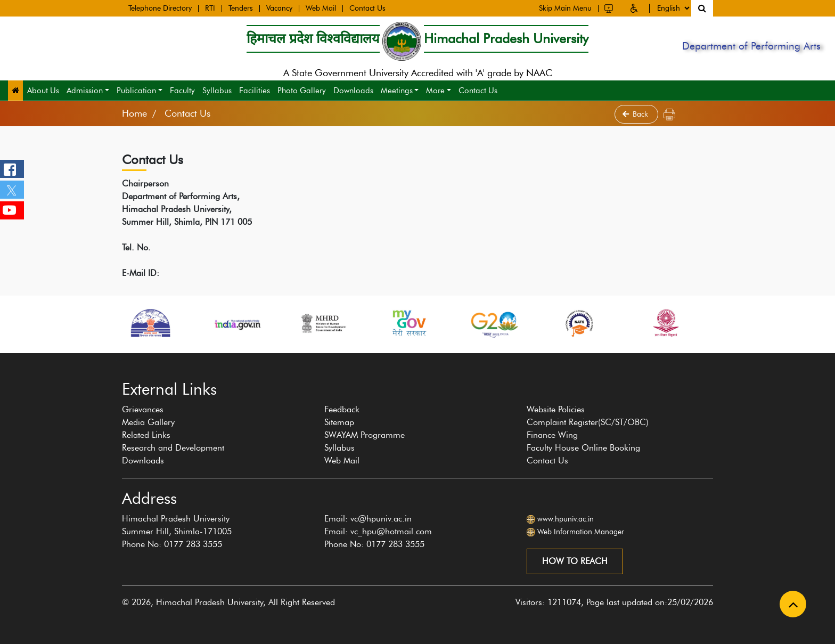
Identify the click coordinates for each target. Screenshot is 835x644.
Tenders (241, 7)
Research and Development (173, 448)
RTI (210, 7)
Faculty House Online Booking (583, 448)
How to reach (575, 561)
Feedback (342, 409)
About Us (43, 91)
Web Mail (321, 7)
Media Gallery (148, 422)
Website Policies (556, 409)
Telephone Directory (160, 7)
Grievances (143, 409)
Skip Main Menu (565, 6)
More (435, 91)
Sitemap (339, 422)
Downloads (353, 91)
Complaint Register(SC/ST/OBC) (588, 422)
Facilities (255, 91)
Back (636, 114)
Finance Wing (552, 435)
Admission (85, 91)
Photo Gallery (302, 91)
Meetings (397, 91)
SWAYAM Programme (365, 435)
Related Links (146, 435)
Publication (136, 91)
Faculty (182, 91)
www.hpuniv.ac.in (566, 519)
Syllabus (217, 91)
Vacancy (279, 7)
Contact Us (367, 7)
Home (134, 113)
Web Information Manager (581, 532)
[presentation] (116, 358)
